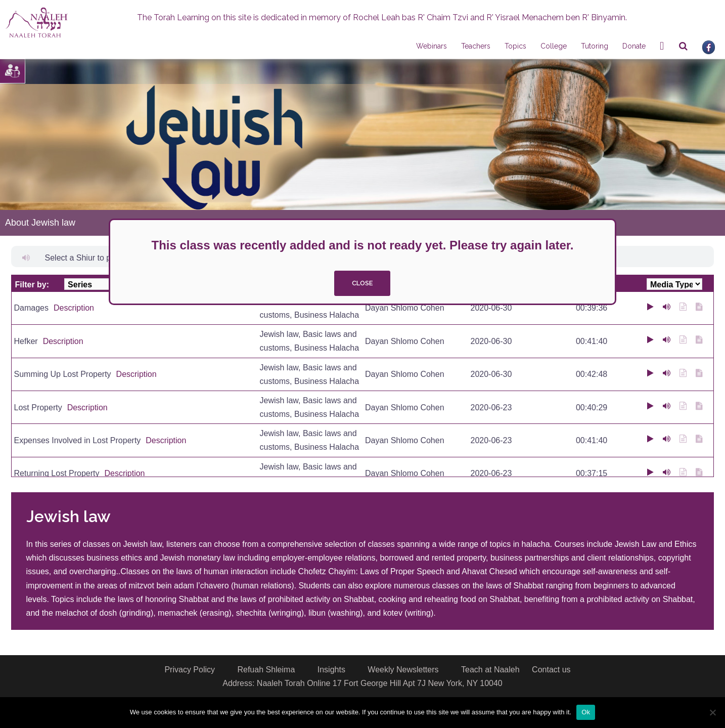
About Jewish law (40, 223)
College (554, 46)
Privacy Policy (190, 670)
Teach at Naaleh (490, 670)
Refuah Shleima (266, 670)
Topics (515, 46)
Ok (586, 712)
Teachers (476, 46)
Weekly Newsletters (403, 670)
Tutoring (595, 46)
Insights (331, 670)
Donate (634, 46)
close (362, 283)
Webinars (432, 46)
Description (74, 308)
